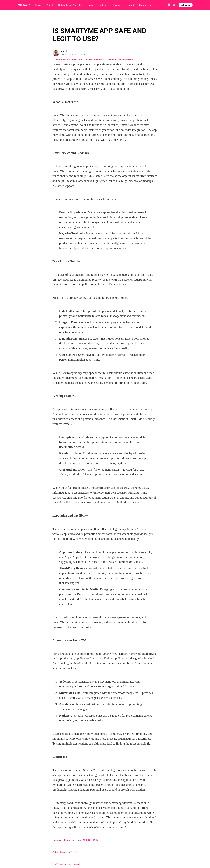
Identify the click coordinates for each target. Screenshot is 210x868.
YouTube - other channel (122, 60)
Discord (130, 5)
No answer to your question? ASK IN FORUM (75, 840)
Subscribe (186, 5)
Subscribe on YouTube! (70, 5)
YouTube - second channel (92, 60)
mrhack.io (24, 5)
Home (38, 5)
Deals (91, 5)
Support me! (146, 5)
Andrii (64, 51)
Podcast (103, 5)
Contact (117, 5)
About (50, 5)
